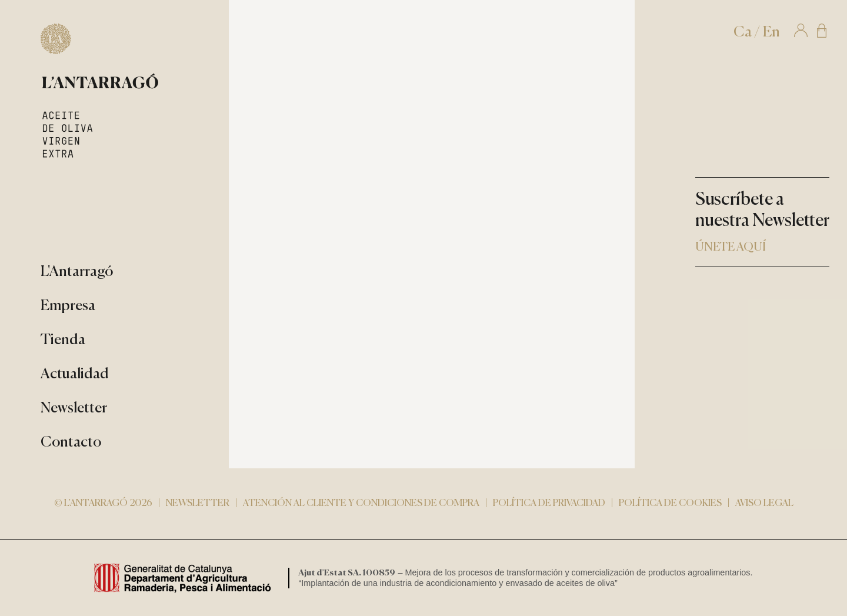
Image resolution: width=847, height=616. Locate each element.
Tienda (63, 340)
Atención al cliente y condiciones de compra (361, 504)
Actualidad (75, 374)
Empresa (68, 306)
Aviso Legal (764, 504)
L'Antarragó (77, 272)
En (771, 33)
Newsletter (74, 409)
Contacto (71, 443)
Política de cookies (670, 504)
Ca (743, 33)
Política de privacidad (549, 504)
